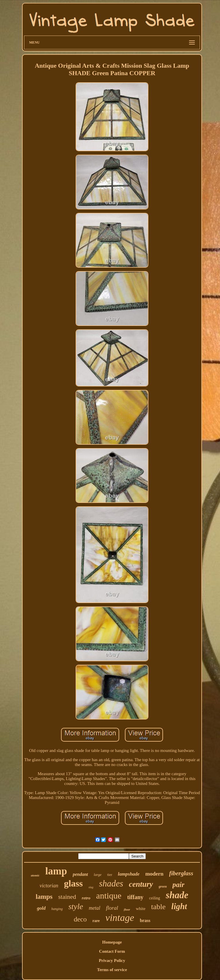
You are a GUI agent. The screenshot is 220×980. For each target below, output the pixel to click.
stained (67, 897)
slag (91, 887)
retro (86, 898)
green (163, 886)
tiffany (135, 897)
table (159, 907)
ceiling (155, 898)
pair (178, 885)
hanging (57, 909)
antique (109, 896)
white (141, 909)
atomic (35, 875)
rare (96, 921)
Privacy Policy (112, 960)
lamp (56, 871)
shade (177, 895)
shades (111, 883)
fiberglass (181, 873)
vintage (120, 918)
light (179, 906)
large (98, 875)
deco (80, 919)
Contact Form (112, 951)
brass (145, 920)
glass (73, 883)
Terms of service (112, 970)
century (141, 884)
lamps (44, 897)
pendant (80, 874)
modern (154, 874)
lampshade (129, 874)
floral (112, 908)
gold (41, 908)
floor (127, 909)
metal (95, 908)
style (76, 906)
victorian (49, 886)
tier (110, 875)
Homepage (112, 942)
